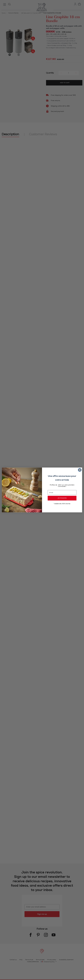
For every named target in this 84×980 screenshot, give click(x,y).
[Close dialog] (80, 470)
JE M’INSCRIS (62, 498)
